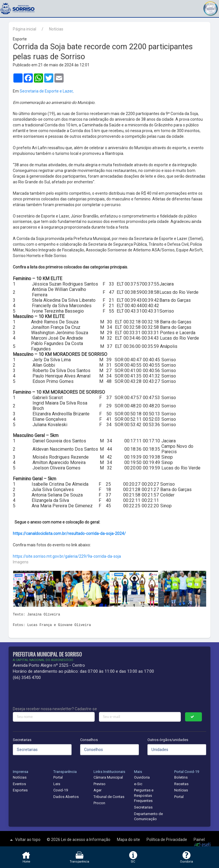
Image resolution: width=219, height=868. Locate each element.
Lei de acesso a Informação (86, 840)
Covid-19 (61, 790)
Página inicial (25, 29)
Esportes (20, 790)
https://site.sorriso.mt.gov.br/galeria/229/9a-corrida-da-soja (67, 556)
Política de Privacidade (167, 840)
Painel (199, 840)
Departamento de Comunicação (148, 816)
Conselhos (89, 740)
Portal (58, 777)
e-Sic (138, 784)
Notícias (56, 29)
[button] (210, 8)
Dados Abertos (66, 797)
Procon (99, 803)
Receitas (181, 784)
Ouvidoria (142, 777)
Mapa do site (129, 840)
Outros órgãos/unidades (168, 740)
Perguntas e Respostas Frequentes (144, 795)
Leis (57, 784)
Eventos (19, 784)
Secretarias (22, 740)
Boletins (181, 777)
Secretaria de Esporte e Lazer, (47, 91)
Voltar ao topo (25, 840)
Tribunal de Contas (109, 797)
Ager (98, 790)
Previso (100, 784)
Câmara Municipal (108, 777)
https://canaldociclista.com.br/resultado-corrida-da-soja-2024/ (69, 533)
